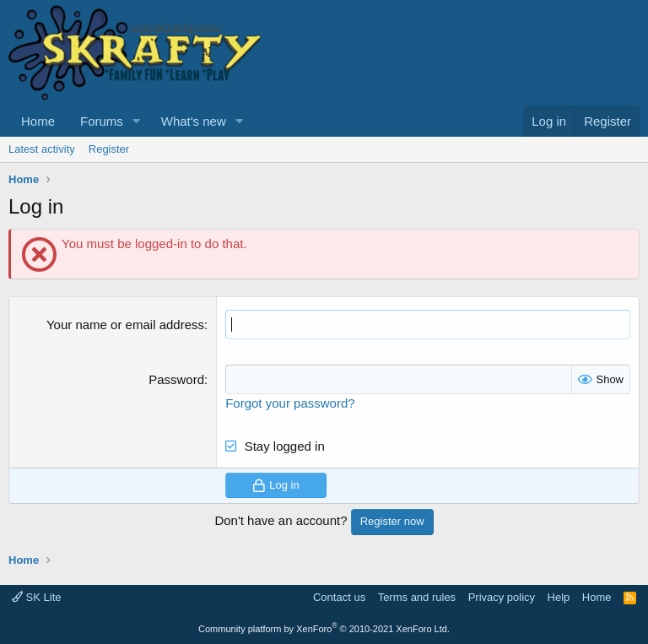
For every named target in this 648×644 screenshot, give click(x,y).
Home (38, 121)
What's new (194, 121)
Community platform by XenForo (324, 629)
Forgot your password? (290, 403)
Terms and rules (417, 597)
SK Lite (37, 597)
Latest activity (42, 149)
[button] (137, 121)
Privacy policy (502, 597)
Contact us (339, 597)
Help (559, 597)
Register (109, 149)
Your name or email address (125, 325)
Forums (102, 121)
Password (176, 379)
